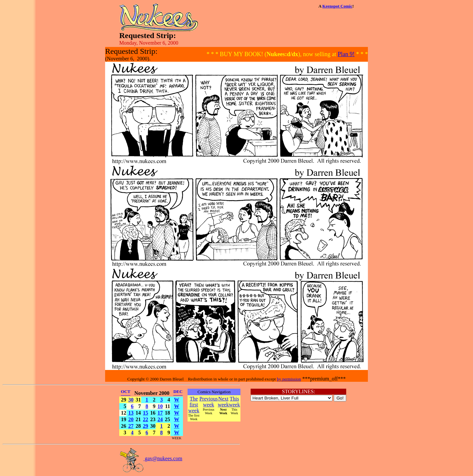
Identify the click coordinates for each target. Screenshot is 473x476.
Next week (223, 402)
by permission (289, 379)
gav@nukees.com (151, 458)
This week (235, 402)
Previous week (209, 402)
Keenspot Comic (337, 6)
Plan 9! (346, 54)
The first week (194, 405)
